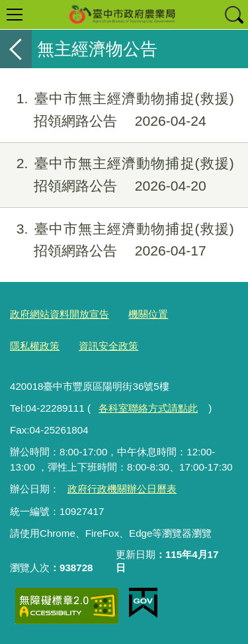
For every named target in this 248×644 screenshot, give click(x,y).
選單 (15, 15)
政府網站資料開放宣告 (60, 314)
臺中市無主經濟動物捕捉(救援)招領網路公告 (117, 110)
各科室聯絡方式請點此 (148, 408)
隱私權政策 (35, 346)
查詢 (233, 15)
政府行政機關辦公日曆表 (122, 489)
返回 (16, 49)
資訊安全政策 (108, 346)
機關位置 (148, 314)
